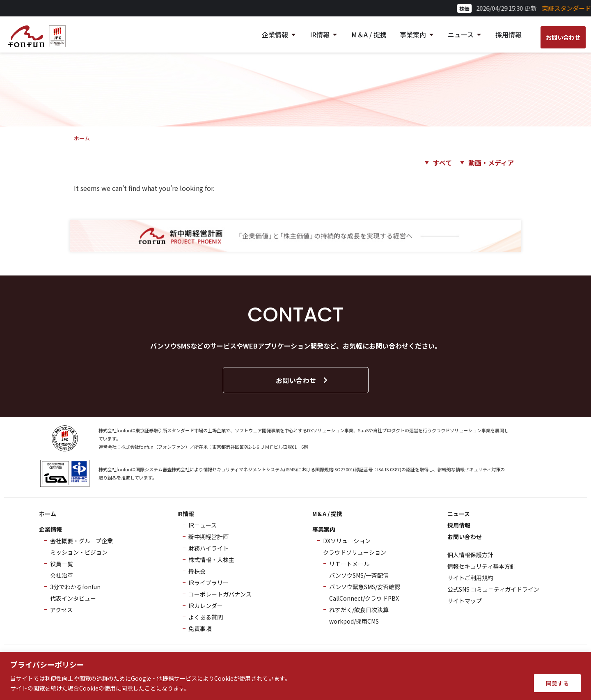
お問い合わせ (302, 380)
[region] (295, 676)
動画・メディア (491, 163)
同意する (557, 683)
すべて (442, 163)
